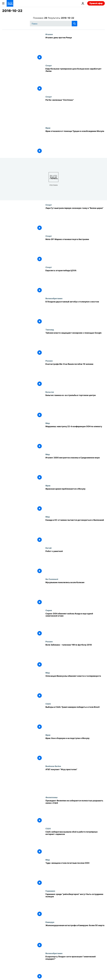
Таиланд (50, 330)
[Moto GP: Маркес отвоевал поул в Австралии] (75, 250)
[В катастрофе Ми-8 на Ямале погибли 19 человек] (75, 375)
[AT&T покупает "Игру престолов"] (75, 781)
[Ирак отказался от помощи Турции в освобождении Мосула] (75, 142)
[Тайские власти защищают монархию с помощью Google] (75, 344)
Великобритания (54, 298)
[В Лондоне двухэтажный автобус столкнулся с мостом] (75, 313)
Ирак (48, 128)
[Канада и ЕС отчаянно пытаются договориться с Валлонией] (75, 531)
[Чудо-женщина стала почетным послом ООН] (75, 874)
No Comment (52, 579)
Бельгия (50, 392)
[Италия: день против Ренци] (75, 49)
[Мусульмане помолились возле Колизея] (75, 594)
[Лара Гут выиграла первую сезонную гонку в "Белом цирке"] (75, 219)
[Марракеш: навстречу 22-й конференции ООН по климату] (75, 438)
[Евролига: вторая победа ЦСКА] (75, 282)
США (48, 704)
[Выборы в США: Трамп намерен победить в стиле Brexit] (75, 718)
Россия (49, 361)
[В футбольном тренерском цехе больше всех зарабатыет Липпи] (75, 80)
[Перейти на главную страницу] (10, 3)
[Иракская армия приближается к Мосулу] (75, 500)
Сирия (49, 610)
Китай (49, 548)
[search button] (75, 24)
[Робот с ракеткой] (75, 562)
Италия (49, 34)
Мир (48, 423)
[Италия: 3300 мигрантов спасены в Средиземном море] (75, 469)
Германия (50, 891)
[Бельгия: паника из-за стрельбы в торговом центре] (75, 406)
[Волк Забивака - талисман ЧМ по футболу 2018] (75, 656)
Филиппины (51, 797)
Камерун (50, 922)
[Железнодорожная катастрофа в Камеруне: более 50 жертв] (75, 937)
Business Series (53, 766)
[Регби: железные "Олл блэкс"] (75, 111)
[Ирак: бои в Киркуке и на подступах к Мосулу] (75, 749)
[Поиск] (54, 24)
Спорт (49, 65)
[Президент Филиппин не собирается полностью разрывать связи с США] (75, 812)
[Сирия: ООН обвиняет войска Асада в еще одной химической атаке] (75, 625)
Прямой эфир (96, 3)
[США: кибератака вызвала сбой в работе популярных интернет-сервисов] (75, 843)
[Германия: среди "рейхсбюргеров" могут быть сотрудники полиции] (75, 905)
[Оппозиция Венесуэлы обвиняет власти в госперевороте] (75, 687)
